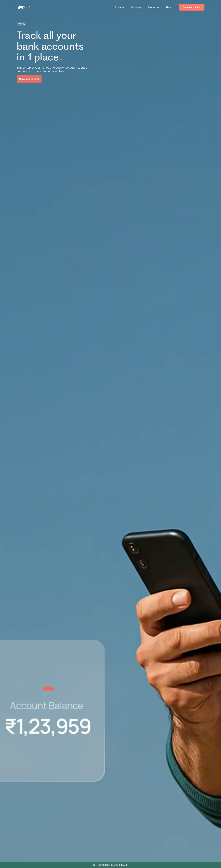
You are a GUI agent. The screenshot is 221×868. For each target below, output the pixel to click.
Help (168, 7)
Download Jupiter (192, 7)
